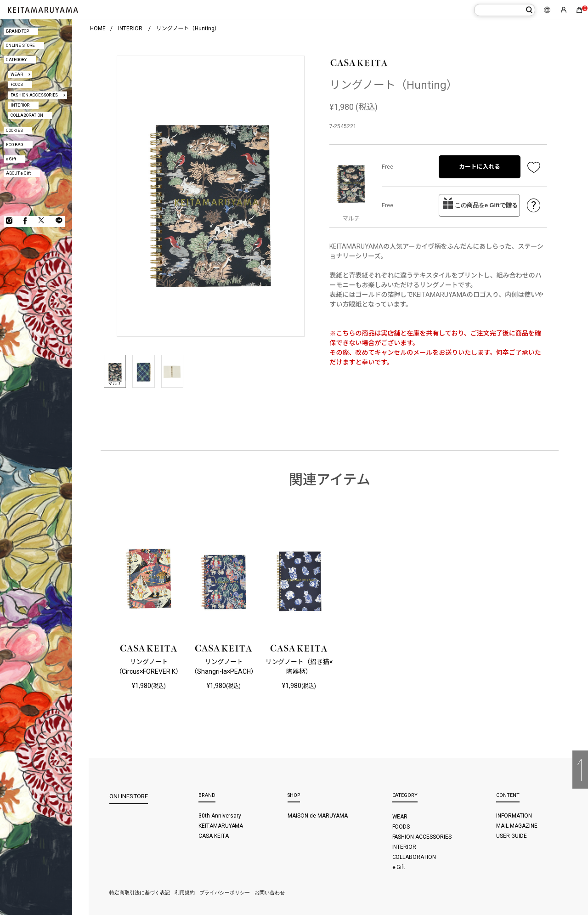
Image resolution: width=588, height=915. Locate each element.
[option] (211, 196)
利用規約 (185, 893)
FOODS (17, 84)
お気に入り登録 (534, 167)
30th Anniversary (220, 816)
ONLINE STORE (20, 45)
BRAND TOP (17, 31)
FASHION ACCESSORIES (34, 95)
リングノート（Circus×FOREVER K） (149, 667)
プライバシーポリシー (225, 893)
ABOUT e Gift (18, 173)
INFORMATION (514, 816)
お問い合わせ (270, 893)
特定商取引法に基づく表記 (140, 893)
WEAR (17, 74)
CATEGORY (16, 60)
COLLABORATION (27, 115)
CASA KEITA (214, 836)
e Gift (11, 159)
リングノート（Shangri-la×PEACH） (224, 667)
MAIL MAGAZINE (517, 826)
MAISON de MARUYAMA (318, 816)
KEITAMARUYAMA (221, 826)
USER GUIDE (512, 836)
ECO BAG (15, 145)
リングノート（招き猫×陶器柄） (299, 667)
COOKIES (14, 130)
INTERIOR (20, 105)
